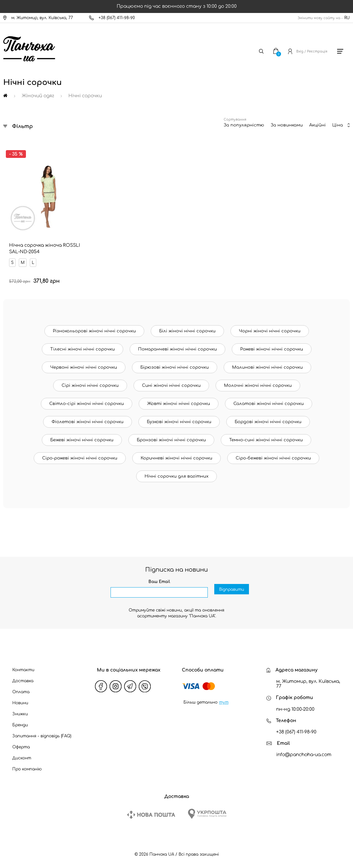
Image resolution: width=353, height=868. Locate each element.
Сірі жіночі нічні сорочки (90, 381)
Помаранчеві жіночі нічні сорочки (177, 344)
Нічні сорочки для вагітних (176, 471)
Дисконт (22, 753)
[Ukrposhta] (207, 809)
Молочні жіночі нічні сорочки (258, 381)
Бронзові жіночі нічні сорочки (171, 435)
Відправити (232, 588)
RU (347, 18)
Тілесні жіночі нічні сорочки (82, 344)
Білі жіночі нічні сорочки (187, 326)
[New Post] (151, 810)
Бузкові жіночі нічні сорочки (179, 417)
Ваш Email (159, 577)
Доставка (23, 676)
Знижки (20, 709)
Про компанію (27, 764)
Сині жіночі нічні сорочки (171, 381)
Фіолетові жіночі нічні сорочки (88, 417)
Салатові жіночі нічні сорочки (269, 399)
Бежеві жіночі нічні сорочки (82, 435)
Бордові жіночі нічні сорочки (268, 417)
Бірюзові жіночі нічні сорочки (175, 363)
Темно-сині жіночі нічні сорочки (266, 435)
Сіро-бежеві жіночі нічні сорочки (273, 453)
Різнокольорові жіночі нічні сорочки (94, 326)
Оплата (21, 687)
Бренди (20, 720)
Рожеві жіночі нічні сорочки (272, 344)
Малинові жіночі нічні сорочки (267, 363)
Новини (20, 698)
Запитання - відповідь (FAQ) (42, 731)
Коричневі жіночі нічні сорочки (176, 453)
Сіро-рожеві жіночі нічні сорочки (80, 453)
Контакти (23, 665)
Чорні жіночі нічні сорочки (270, 326)
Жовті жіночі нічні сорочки (179, 399)
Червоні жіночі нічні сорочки (84, 363)
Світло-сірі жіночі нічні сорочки (87, 399)
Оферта (21, 742)
